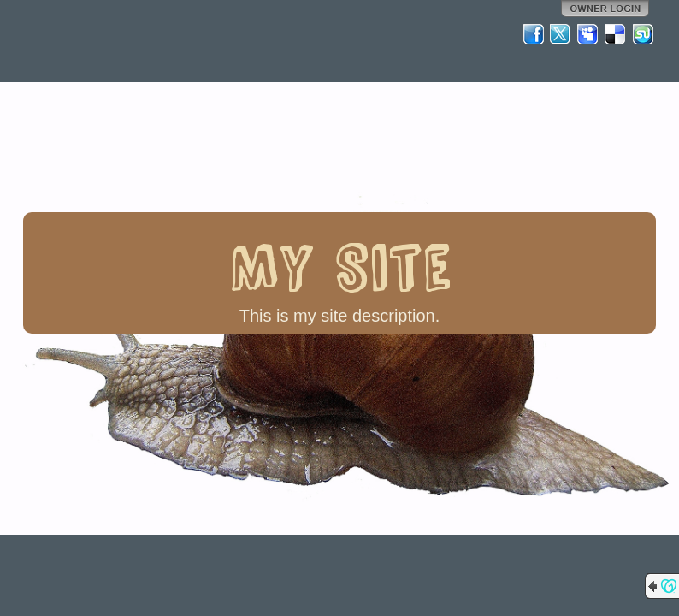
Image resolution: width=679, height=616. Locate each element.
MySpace (588, 34)
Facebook (534, 34)
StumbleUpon (643, 34)
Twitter (561, 34)
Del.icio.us (616, 34)
